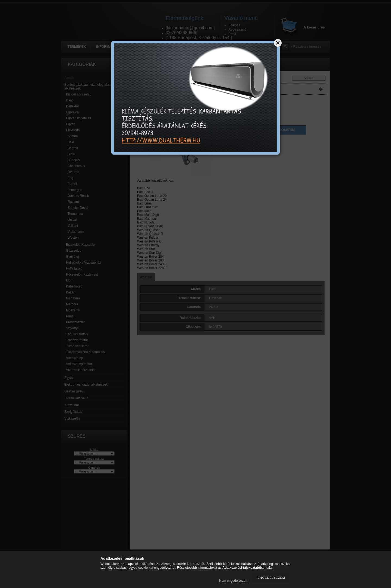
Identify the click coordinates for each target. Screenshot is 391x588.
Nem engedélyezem (234, 581)
